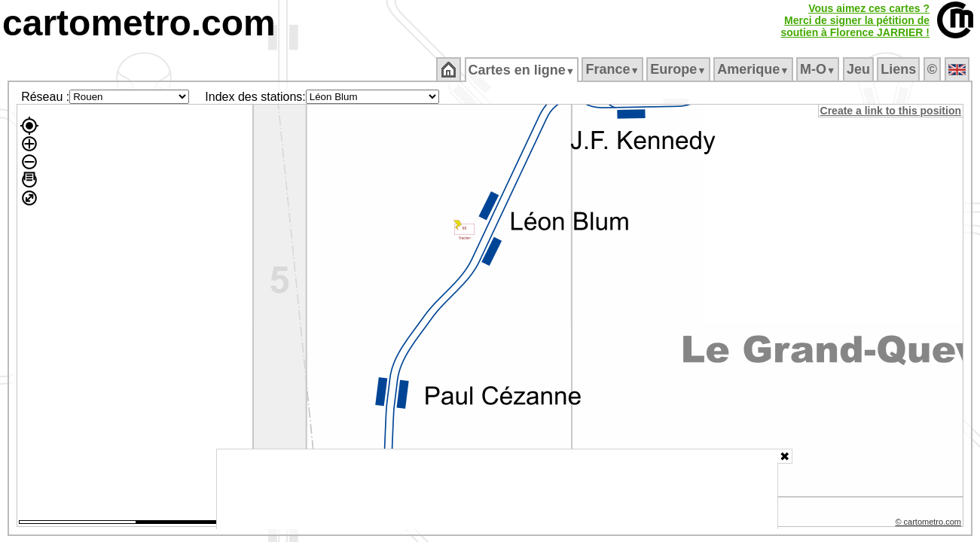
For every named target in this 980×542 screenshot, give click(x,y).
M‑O (819, 69)
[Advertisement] (497, 489)
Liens (900, 69)
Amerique (754, 69)
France (614, 69)
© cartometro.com (930, 524)
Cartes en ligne (522, 70)
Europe (679, 69)
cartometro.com (139, 23)
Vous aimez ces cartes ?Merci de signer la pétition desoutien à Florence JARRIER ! (855, 20)
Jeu (859, 69)
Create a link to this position (891, 111)
